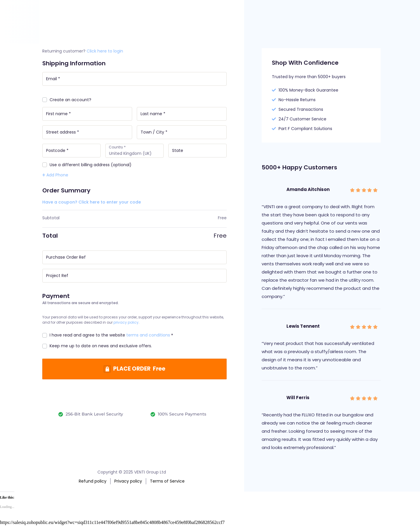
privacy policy (126, 324)
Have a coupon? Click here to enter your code (92, 203)
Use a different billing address (87, 166)
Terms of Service (167, 481)
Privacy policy (128, 481)
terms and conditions (148, 336)
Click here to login (105, 51)
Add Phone (55, 176)
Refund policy (93, 481)
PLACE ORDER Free (140, 371)
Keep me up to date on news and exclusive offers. (97, 347)
